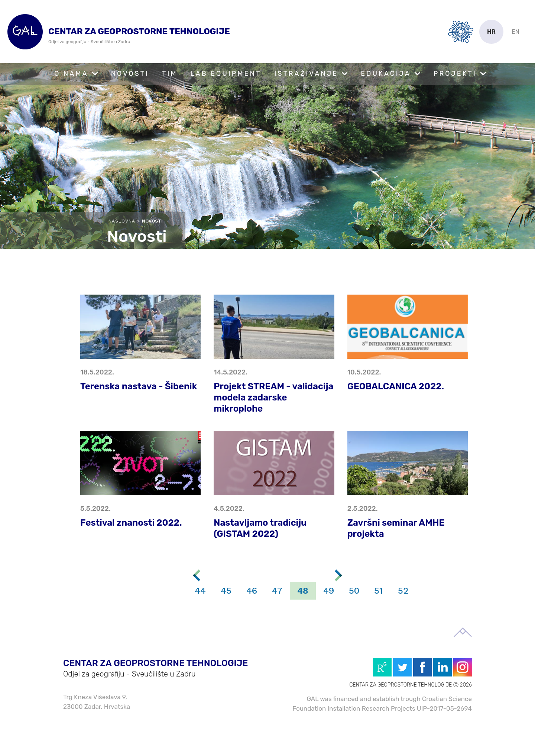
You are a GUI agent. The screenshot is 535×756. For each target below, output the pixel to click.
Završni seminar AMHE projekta (396, 528)
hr (491, 32)
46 (252, 591)
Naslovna (122, 221)
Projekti (455, 74)
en (515, 32)
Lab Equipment (226, 74)
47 (277, 591)
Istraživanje (306, 74)
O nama (71, 74)
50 (354, 591)
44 (200, 591)
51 (379, 591)
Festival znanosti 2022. (131, 523)
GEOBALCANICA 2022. (396, 386)
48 (303, 591)
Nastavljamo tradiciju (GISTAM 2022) (260, 528)
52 (403, 591)
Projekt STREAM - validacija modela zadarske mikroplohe (273, 398)
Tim (170, 74)
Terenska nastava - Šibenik (139, 386)
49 (329, 591)
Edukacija (386, 74)
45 (226, 591)
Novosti (130, 74)
